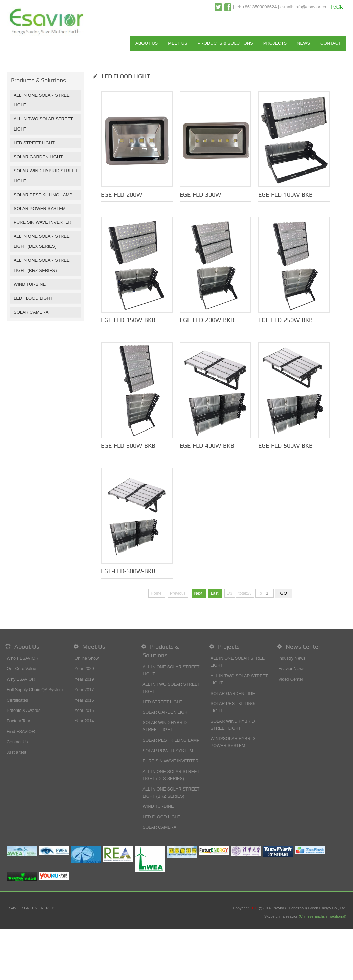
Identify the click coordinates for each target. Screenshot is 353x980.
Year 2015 (84, 711)
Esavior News (291, 669)
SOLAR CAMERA (31, 312)
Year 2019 (84, 679)
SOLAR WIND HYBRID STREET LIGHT (165, 726)
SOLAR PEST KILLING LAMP (43, 195)
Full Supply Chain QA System (35, 690)
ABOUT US (147, 43)
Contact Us (17, 742)
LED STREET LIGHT (34, 143)
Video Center (291, 679)
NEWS (303, 43)
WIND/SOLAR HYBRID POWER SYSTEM (233, 742)
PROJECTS (275, 43)
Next (199, 593)
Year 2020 (84, 669)
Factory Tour (19, 721)
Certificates (17, 700)
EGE (254, 908)
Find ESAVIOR (21, 732)
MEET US (178, 43)
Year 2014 (84, 721)
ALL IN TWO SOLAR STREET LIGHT (171, 688)
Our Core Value (21, 669)
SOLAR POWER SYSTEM (40, 209)
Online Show (87, 658)
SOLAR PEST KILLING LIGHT (233, 707)
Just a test (16, 752)
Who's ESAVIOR (23, 658)
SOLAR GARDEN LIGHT (38, 157)
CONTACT (331, 43)
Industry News (292, 658)
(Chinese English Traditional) (322, 916)
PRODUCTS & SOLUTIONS (225, 43)
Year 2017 (84, 690)
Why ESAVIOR (21, 679)
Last (215, 593)
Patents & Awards (24, 711)
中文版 (336, 7)
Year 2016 (84, 700)
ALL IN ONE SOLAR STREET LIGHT (171, 671)
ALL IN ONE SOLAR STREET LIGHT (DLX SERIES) (171, 775)
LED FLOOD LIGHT (33, 298)
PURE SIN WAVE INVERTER (42, 222)
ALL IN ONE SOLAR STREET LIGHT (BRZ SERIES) (171, 793)
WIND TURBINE (30, 284)
